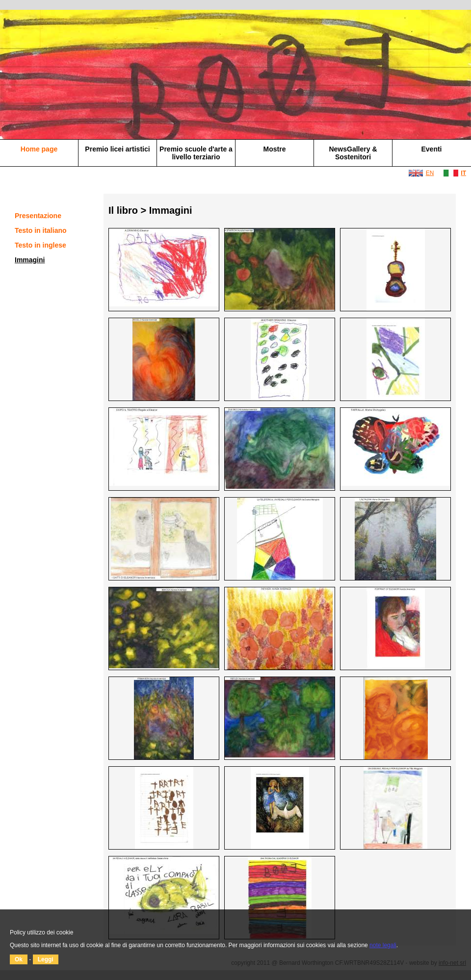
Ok (19, 959)
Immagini (30, 260)
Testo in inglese (40, 245)
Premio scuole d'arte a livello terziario (196, 153)
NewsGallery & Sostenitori (353, 153)
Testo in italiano (41, 230)
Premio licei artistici (117, 149)
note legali (383, 945)
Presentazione (38, 216)
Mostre (275, 149)
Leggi (46, 959)
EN (430, 173)
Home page (39, 149)
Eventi (431, 149)
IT (463, 173)
